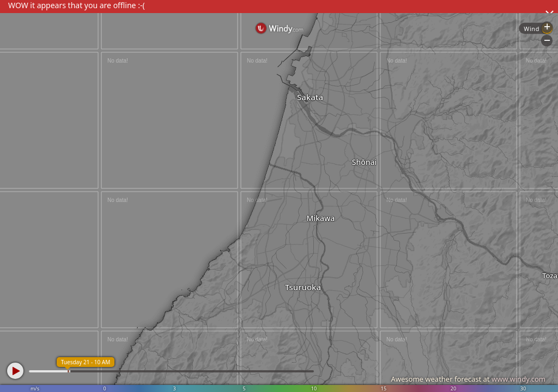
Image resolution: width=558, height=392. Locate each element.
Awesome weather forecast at (468, 379)
